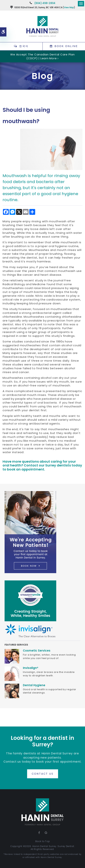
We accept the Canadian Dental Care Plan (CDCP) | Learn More (42, 56)
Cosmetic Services (37, 651)
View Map (69, 7)
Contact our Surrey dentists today (53, 465)
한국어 (24, 46)
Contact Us (43, 774)
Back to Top (43, 841)
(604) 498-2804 (45, 3)
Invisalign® (31, 668)
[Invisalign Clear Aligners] (30, 630)
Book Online (66, 46)
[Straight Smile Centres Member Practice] (30, 601)
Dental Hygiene (34, 685)
